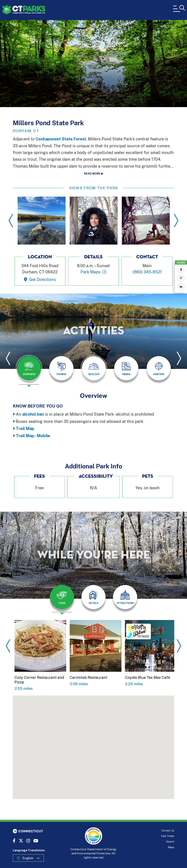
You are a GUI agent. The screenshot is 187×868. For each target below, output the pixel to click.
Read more (92, 174)
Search (170, 842)
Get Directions (42, 279)
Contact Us (168, 830)
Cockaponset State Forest (61, 139)
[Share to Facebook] (181, 270)
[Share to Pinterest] (181, 278)
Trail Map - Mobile (33, 436)
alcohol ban (33, 414)
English (28, 858)
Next (176, 221)
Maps (171, 847)
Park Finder (168, 836)
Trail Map (25, 428)
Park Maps (90, 272)
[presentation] (29, 371)
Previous (11, 221)
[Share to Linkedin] (181, 287)
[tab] (29, 368)
